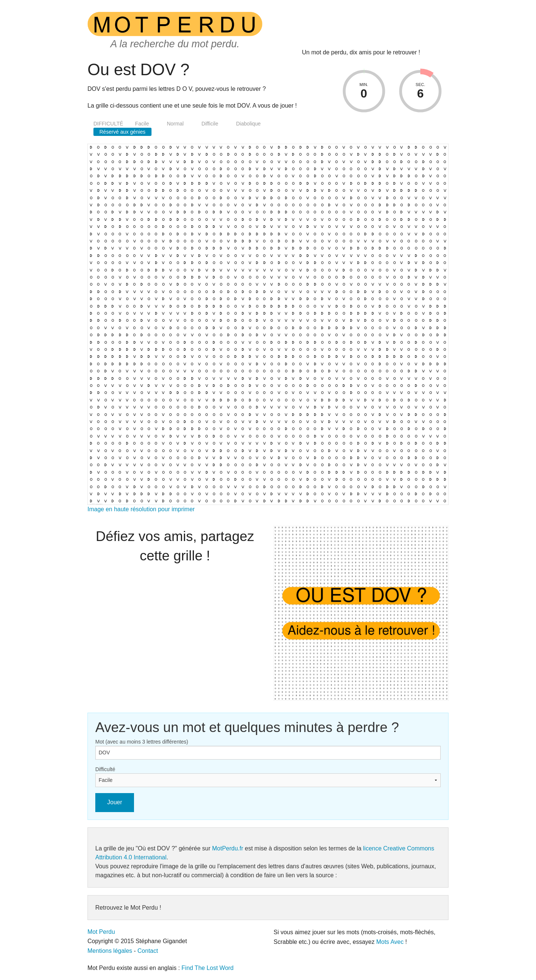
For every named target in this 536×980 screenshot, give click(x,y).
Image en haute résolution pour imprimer (141, 509)
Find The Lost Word (208, 968)
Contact (148, 951)
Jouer (115, 802)
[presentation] (330, 30)
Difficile (210, 124)
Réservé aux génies (122, 132)
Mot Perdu (101, 932)
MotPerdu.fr (228, 848)
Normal (175, 124)
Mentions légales (110, 951)
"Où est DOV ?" (157, 848)
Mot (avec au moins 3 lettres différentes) (142, 742)
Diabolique (248, 124)
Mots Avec (390, 942)
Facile (142, 124)
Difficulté (105, 769)
